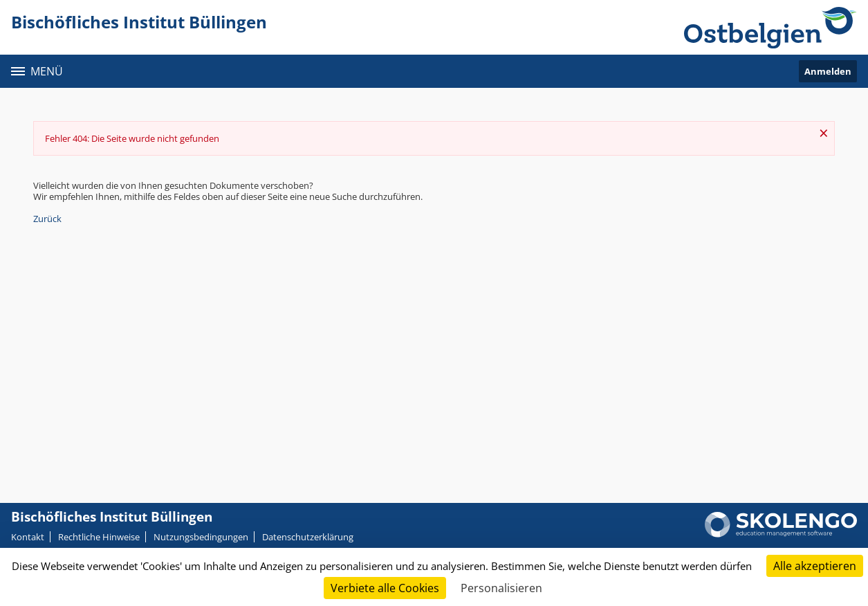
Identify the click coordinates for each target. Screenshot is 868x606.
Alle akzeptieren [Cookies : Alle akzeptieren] (815, 566)
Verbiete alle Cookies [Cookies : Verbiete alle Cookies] (385, 588)
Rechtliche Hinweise (99, 537)
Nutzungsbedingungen (201, 537)
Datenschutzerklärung (308, 537)
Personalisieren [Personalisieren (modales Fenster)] (501, 588)
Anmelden (828, 71)
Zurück (47, 219)
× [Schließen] (824, 133)
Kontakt (28, 537)
